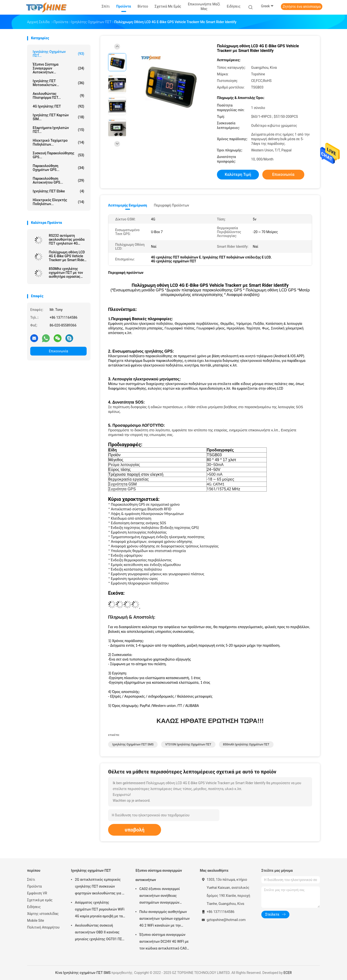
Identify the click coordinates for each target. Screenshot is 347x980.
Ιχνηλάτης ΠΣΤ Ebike (58, 191)
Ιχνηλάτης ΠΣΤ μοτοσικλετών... (58, 83)
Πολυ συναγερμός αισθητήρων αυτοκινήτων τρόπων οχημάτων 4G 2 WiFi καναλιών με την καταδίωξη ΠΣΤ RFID (164, 919)
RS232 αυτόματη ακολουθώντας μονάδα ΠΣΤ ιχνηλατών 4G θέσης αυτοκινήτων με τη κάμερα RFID (67, 239)
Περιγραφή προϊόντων (171, 205)
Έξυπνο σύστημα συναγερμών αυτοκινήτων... (58, 68)
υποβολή (135, 830)
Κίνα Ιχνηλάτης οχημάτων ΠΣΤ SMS (83, 973)
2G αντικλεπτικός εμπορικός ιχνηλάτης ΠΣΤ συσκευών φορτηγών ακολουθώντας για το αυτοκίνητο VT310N (100, 887)
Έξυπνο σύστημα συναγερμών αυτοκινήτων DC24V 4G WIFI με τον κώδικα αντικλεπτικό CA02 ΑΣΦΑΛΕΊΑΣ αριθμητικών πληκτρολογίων (164, 942)
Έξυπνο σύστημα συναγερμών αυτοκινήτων (159, 875)
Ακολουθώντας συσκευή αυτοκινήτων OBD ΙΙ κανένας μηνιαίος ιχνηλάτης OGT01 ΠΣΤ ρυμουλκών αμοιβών (99, 933)
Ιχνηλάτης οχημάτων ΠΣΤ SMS (133, 744)
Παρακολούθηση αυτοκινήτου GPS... (58, 180)
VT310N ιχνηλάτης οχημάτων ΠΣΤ (188, 744)
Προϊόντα (34, 886)
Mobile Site (36, 921)
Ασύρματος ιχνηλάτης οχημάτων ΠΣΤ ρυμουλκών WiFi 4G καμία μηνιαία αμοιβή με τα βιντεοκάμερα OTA (100, 910)
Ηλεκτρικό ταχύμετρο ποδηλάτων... (58, 142)
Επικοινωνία (58, 351)
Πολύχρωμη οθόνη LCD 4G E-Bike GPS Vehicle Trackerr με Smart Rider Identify (67, 256)
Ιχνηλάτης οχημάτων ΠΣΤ (91, 871)
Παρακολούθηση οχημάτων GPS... (58, 168)
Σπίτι (31, 880)
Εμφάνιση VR (37, 893)
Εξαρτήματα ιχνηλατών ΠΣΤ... (58, 130)
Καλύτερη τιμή (238, 174)
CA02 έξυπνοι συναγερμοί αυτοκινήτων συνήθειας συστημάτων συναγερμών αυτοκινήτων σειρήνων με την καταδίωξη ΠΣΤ (163, 896)
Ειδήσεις (34, 907)
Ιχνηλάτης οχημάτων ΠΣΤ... (58, 54)
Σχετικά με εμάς (40, 900)
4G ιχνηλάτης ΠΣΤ (58, 106)
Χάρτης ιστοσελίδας (43, 914)
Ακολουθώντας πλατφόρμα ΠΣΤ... (58, 96)
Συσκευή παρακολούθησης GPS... (58, 155)
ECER (288, 973)
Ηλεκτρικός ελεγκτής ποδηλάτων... (58, 202)
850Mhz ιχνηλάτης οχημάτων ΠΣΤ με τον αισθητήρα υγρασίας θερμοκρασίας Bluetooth (66, 273)
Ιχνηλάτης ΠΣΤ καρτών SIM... (58, 117)
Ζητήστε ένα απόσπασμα (302, 7)
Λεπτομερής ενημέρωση (128, 205)
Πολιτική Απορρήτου (43, 927)
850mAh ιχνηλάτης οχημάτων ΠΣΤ (246, 744)
